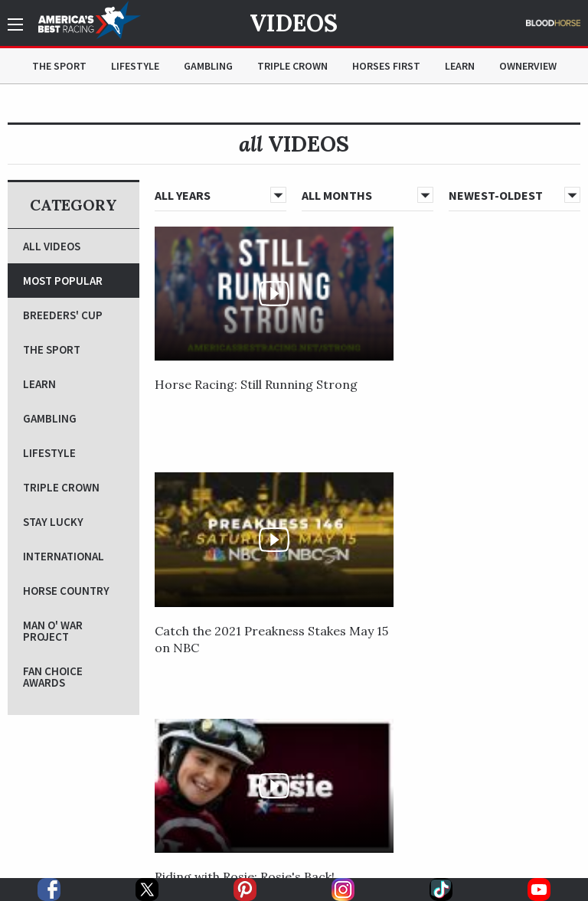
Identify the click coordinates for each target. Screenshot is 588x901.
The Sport (59, 66)
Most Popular (63, 281)
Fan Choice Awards (53, 677)
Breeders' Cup (63, 315)
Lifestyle (135, 66)
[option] (129, 803)
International (64, 556)
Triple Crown (292, 66)
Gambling (208, 66)
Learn (460, 66)
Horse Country (66, 591)
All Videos (52, 246)
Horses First (386, 66)
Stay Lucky (53, 522)
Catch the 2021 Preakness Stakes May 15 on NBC (366, 342)
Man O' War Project (53, 631)
